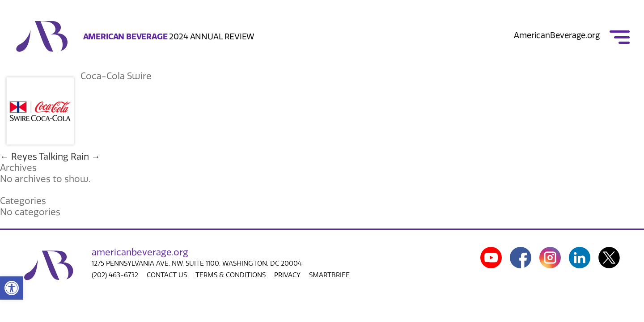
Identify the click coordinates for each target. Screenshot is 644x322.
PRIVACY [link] (287, 275)
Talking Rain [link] (70, 157)
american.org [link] (140, 252)
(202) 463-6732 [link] (115, 275)
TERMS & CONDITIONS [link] (231, 275)
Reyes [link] (19, 157)
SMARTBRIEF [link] (329, 275)
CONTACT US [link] (167, 275)
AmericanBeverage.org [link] (557, 35)
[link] (12, 288)
